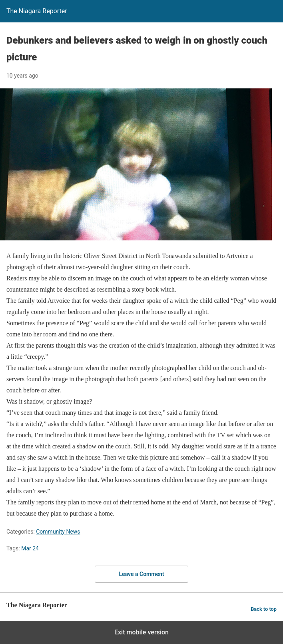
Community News (58, 532)
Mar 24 (30, 548)
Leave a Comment (142, 574)
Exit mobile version (141, 632)
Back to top (264, 609)
